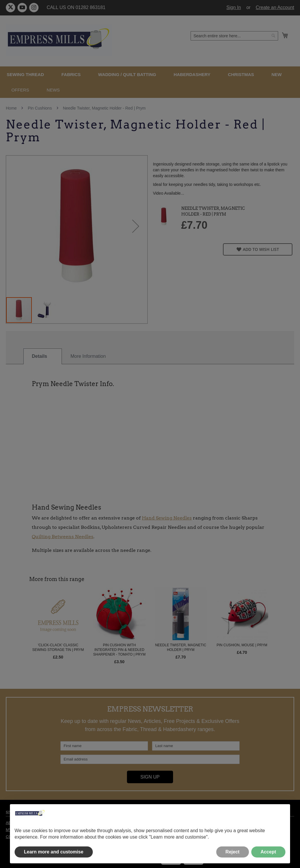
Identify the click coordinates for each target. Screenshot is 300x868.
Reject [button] (233, 852)
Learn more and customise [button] (54, 852)
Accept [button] (268, 852)
